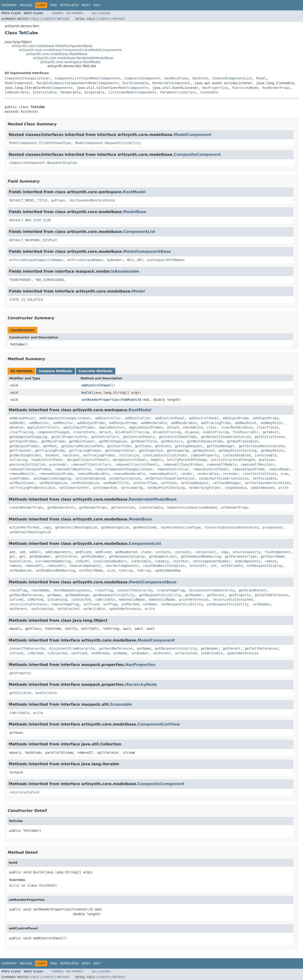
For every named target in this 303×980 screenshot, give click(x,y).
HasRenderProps (276, 88)
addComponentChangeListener (65, 418)
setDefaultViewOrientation (170, 478)
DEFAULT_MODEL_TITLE (28, 200)
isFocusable (266, 455)
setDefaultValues (125, 478)
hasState (71, 455)
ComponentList (139, 232)
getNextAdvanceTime (205, 441)
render (187, 474)
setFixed (91, 604)
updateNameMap (168, 570)
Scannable (209, 92)
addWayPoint (246, 423)
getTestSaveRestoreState (262, 446)
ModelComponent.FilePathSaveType (40, 143)
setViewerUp (132, 488)
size (111, 570)
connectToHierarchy (135, 590)
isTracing (18, 460)
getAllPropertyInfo (69, 437)
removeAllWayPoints (73, 469)
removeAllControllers (91, 464)
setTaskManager (227, 483)
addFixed (83, 552)
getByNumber (40, 556)
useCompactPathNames (166, 260)
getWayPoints (273, 451)
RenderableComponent (171, 83)
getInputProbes (23, 441)
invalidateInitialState (165, 455)
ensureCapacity (247, 552)
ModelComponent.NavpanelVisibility (108, 143)
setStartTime (145, 483)
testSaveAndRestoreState (92, 200)
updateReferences (125, 609)
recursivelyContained (233, 599)
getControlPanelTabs (178, 437)
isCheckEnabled (237, 455)
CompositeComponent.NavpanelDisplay (43, 163)
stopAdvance (236, 488)
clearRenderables (237, 427)
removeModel (280, 469)
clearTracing (21, 432)
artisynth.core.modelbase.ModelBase (57, 54)
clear (212, 427)
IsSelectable (45, 92)
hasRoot (52, 455)
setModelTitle (116, 483)
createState (84, 432)
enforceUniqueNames (85, 260)
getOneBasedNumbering (201, 556)
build (86, 393)
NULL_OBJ (135, 260)
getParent (216, 595)
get (12, 556)
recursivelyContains (28, 604)
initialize (129, 455)
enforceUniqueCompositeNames (36, 260)
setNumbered (20, 570)
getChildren (66, 556)
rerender (231, 474)
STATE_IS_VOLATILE (26, 300)
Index (86, 5)
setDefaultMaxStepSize (30, 532)
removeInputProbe (249, 469)
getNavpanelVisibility (114, 595)
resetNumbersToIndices (164, 566)
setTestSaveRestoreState (268, 483)
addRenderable (154, 423)
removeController (173, 469)
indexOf (82, 561)
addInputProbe (236, 418)
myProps (58, 200)
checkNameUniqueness (72, 590)
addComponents (58, 552)
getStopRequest (189, 446)
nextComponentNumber (212, 561)
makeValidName (132, 599)
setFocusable (265, 478)
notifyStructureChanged (233, 460)
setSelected (68, 609)
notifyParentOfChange (187, 460)
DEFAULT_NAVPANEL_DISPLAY (33, 240)
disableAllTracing (132, 432)
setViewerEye (105, 488)
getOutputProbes (24, 446)
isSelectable (151, 507)
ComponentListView (72, 78)
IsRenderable (17, 92)
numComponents (248, 561)
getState (143, 446)
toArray (126, 570)
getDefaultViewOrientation (226, 437)
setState (169, 483)
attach (173, 427)
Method (63, 19)
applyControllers (43, 427)
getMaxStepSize (115, 527)
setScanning (42, 609)
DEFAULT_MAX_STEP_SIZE (30, 220)
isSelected (81, 599)
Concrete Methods (96, 371)
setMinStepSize (85, 483)
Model (261, 78)
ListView (116, 92)
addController (108, 418)
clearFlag (104, 590)
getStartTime (119, 446)
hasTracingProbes (99, 455)
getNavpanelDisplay (127, 556)
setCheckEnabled (90, 478)
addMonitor (39, 423)
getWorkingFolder (25, 455)
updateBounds (263, 488)
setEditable (232, 566)
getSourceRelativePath (82, 446)
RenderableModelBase (153, 499)
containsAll (206, 552)
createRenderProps (26, 507)
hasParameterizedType (181, 527)
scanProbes (19, 478)
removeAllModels (222, 464)
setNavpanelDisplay (265, 566)
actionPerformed (24, 527)
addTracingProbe (216, 423)
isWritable (105, 599)
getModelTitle (144, 441)
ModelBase (135, 212)
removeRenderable (93, 474)
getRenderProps (93, 507)
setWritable (94, 609)
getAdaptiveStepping (28, 437)
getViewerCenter (120, 451)
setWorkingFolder (205, 488)
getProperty (240, 595)
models (157, 460)
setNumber (262, 604)
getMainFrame (53, 441)
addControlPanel (96, 385)
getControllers (105, 437)
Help (97, 5)
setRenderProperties (100, 400)
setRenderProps (235, 507)
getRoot (50, 446)
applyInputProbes (79, 427)
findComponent (278, 552)
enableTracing (216, 432)
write (284, 488)
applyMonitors (112, 427)
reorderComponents (122, 566)
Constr (48, 19)
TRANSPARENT (20, 280)
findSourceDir (246, 432)
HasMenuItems (176, 78)
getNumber (194, 595)
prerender (58, 464)
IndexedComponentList (232, 78)
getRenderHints (61, 507)
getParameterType (241, 556)
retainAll (198, 566)
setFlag (110, 604)
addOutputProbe (91, 423)
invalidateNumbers (110, 561)
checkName (40, 590)
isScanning (57, 599)
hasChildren (20, 561)
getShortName (273, 556)
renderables (208, 474)
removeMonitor (22, 474)
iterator (181, 561)
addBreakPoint (22, 418)
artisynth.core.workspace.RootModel (70, 62)
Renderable (71, 92)
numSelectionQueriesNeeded (192, 507)
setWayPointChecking (166, 488)
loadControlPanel (47, 460)
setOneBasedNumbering (55, 570)
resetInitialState (260, 474)
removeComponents (85, 566)
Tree (53, 5)
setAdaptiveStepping (52, 478)
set (214, 566)
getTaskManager (221, 446)
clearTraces (268, 427)
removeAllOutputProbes (30, 469)
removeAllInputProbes (183, 464)
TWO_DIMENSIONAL (50, 280)
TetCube (17, 344)
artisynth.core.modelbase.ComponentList (53, 50)
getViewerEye (151, 451)
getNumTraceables (243, 441)
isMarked (35, 599)
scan (285, 474)
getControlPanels (139, 437)
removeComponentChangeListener (124, 469)
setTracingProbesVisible (32, 488)
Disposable (94, 92)
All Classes (101, 13)
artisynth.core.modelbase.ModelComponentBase (52, 46)
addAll (35, 552)
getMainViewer (82, 441)
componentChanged (53, 432)
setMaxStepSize (53, 483)
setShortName (91, 570)
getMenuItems (145, 527)
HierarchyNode (245, 88)
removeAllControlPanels (137, 464)
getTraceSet (20, 451)
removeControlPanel (211, 469)
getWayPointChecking (238, 451)
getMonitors (172, 441)
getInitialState (270, 437)
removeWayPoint (163, 474)
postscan (267, 460)
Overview (9, 5)
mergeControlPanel (130, 460)
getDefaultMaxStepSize (76, 527)
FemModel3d (131, 400)
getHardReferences (26, 595)
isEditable (141, 561)
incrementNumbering (53, 561)
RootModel (30, 112)
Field (35, 19)
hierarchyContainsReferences (232, 527)
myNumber (115, 260)
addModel (17, 423)
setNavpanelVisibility (182, 604)
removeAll (34, 566)
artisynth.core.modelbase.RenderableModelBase (73, 58)
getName (54, 595)
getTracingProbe (50, 451)
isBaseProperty (205, 455)
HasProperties (215, 88)
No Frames (75, 13)
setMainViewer (22, 483)
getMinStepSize (113, 441)
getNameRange (77, 595)
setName (150, 604)
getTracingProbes (85, 451)
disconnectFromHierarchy (212, 590)
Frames (58, 13)
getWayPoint (204, 451)
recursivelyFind (24, 792)
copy (47, 527)
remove (271, 561)
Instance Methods (55, 371)
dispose (192, 432)
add (12, 552)
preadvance (273, 527)
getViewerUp (178, 451)
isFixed (16, 599)
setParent (18, 609)
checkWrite (193, 427)
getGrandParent (253, 590)
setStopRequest (195, 483)
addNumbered (126, 552)
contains (163, 552)
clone (146, 552)
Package (26, 5)
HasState (200, 78)
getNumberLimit (163, 556)
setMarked (130, 604)
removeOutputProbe (56, 474)
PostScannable (135, 83)
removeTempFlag (65, 604)
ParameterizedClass (178, 92)
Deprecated (69, 5)
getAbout (271, 432)
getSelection (123, 507)
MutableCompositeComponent (62, 83)
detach (105, 432)
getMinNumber (93, 556)
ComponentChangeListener (28, 78)
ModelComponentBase (147, 252)
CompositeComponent (143, 78)
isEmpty (162, 561)
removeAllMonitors (258, 464)
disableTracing (167, 432)
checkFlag (18, 590)
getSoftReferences (272, 595)
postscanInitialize (27, 464)
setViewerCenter (74, 488)
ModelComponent (105, 50)
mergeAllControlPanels (88, 460)
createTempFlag (171, 590)
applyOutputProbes (146, 427)
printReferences (194, 599)
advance (16, 427)
